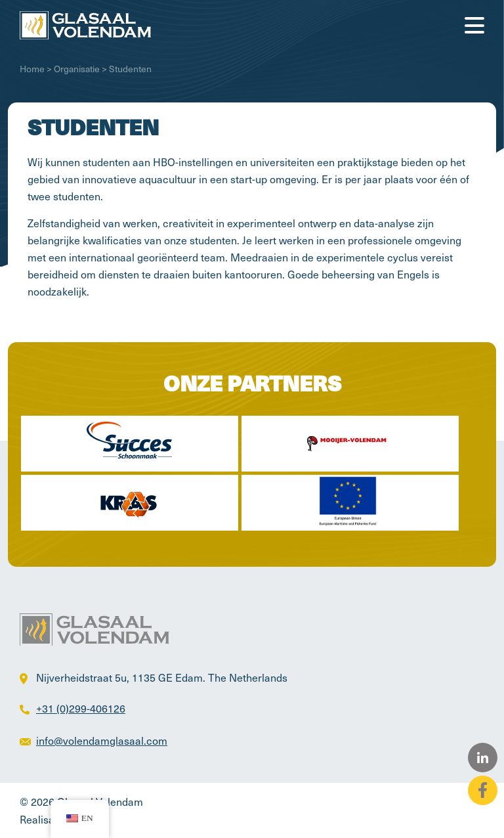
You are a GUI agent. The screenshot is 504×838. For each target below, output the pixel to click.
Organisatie (77, 69)
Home (32, 69)
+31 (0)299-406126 (81, 708)
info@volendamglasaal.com (102, 740)
